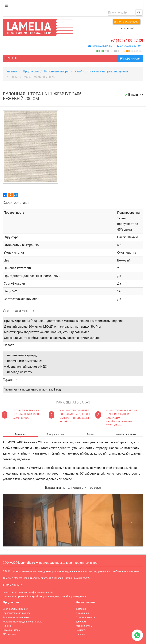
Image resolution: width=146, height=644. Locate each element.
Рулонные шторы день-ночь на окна (23, 622)
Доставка (81, 609)
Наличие (81, 634)
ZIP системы (10, 634)
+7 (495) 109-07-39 (127, 41)
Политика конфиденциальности (35, 592)
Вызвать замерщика (127, 22)
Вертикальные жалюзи (15, 609)
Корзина (130, 59)
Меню (11, 58)
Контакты (81, 630)
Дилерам (81, 622)
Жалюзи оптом (84, 626)
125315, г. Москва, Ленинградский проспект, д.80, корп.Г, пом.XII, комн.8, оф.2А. (46, 578)
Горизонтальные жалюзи (17, 613)
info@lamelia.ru (100, 46)
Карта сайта (9, 592)
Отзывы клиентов (86, 618)
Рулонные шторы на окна (17, 618)
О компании (82, 613)
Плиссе (7, 626)
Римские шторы (12, 630)
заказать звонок (129, 46)
